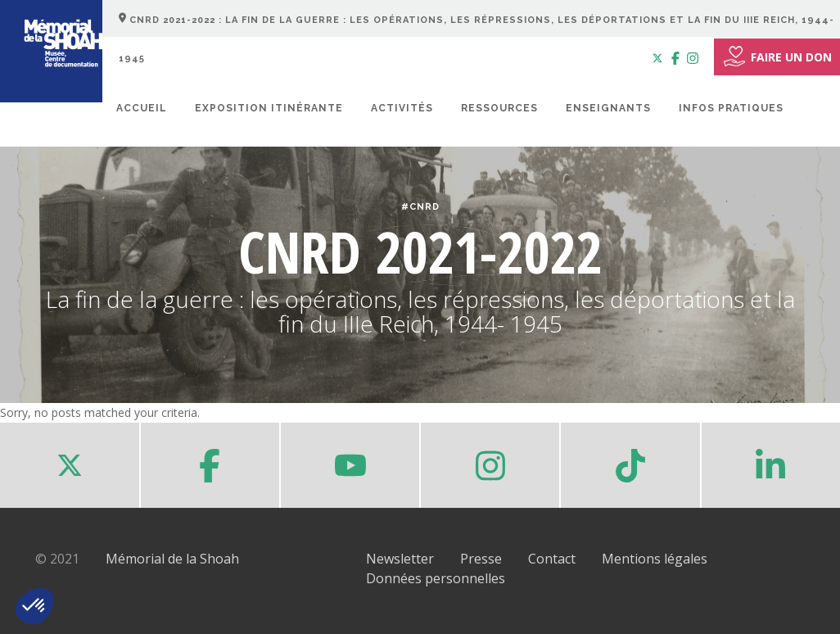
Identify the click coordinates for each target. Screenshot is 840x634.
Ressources (499, 108)
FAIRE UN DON (777, 57)
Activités (402, 108)
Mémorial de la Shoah (172, 559)
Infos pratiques (731, 108)
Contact (552, 559)
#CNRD (420, 207)
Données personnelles (436, 578)
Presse (481, 559)
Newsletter (400, 559)
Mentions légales (655, 559)
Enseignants (608, 108)
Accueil (142, 108)
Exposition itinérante (269, 108)
